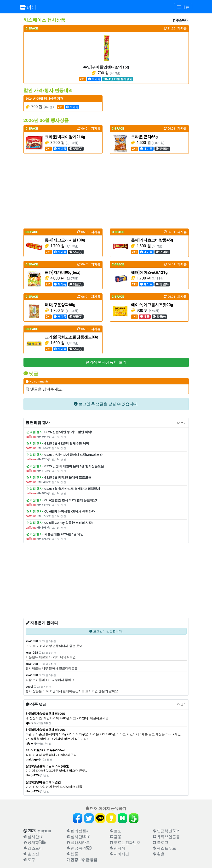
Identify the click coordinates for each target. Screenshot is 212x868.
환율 (159, 854)
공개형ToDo (35, 842)
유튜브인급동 (166, 836)
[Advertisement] (106, 191)
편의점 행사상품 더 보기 (106, 362)
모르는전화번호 (125, 842)
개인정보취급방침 (82, 859)
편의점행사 (78, 831)
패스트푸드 (165, 848)
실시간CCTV (78, 836)
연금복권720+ (166, 831)
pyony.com (44, 831)
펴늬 (28, 7)
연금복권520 (79, 848)
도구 (29, 859)
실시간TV (33, 836)
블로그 (161, 842)
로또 (116, 831)
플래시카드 (78, 842)
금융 (116, 836)
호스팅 (31, 854)
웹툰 (73, 854)
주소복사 (180, 20)
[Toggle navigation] (183, 7)
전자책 (118, 848)
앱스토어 (33, 848)
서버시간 (120, 854)
